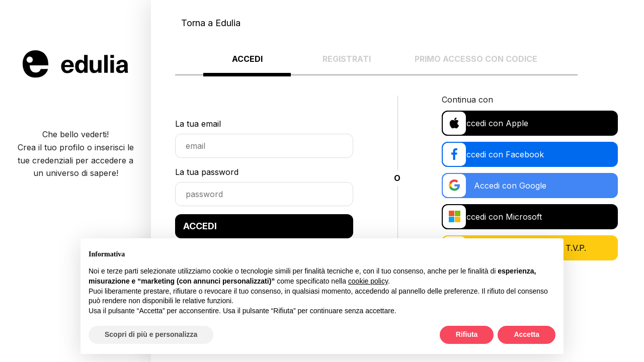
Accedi (247, 59)
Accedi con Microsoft (499, 217)
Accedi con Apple (492, 123)
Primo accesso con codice (476, 59)
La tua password (207, 172)
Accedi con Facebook (500, 154)
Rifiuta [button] (467, 334)
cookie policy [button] (368, 281)
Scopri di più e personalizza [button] (151, 334)
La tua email (198, 124)
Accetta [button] (527, 334)
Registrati (347, 59)
